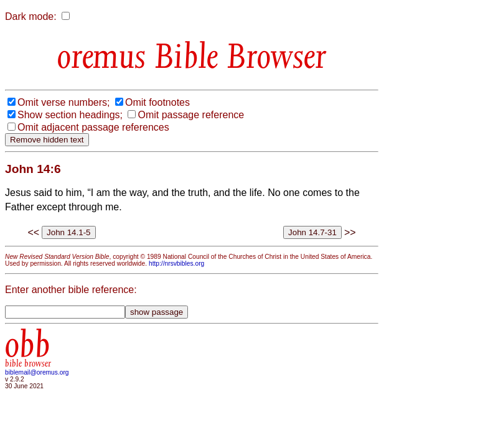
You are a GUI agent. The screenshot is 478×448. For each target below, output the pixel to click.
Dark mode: (31, 16)
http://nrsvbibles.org (176, 264)
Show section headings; (70, 115)
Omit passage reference (191, 115)
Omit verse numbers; (63, 102)
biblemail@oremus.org (37, 372)
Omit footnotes (157, 102)
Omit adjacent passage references (93, 127)
